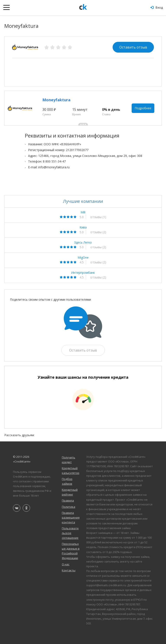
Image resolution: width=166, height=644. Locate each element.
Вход (157, 7)
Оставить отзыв (133, 47)
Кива (83, 227)
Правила (68, 500)
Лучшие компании (83, 201)
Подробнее (143, 108)
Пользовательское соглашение (70, 533)
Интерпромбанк (83, 273)
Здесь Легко (83, 242)
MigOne (83, 258)
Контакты (69, 570)
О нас (66, 564)
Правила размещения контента (71, 517)
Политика (69, 507)
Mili (83, 212)
